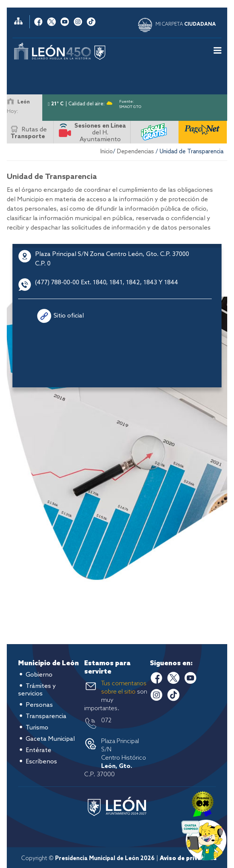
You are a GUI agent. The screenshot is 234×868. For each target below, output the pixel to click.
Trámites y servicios (37, 690)
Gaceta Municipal (50, 739)
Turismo (37, 728)
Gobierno (39, 675)
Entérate (38, 750)
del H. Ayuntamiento (100, 133)
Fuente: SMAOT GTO (130, 103)
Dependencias (135, 152)
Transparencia (46, 716)
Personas (39, 705)
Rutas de (29, 133)
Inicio (107, 152)
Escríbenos (41, 762)
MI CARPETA (186, 24)
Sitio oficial (69, 316)
